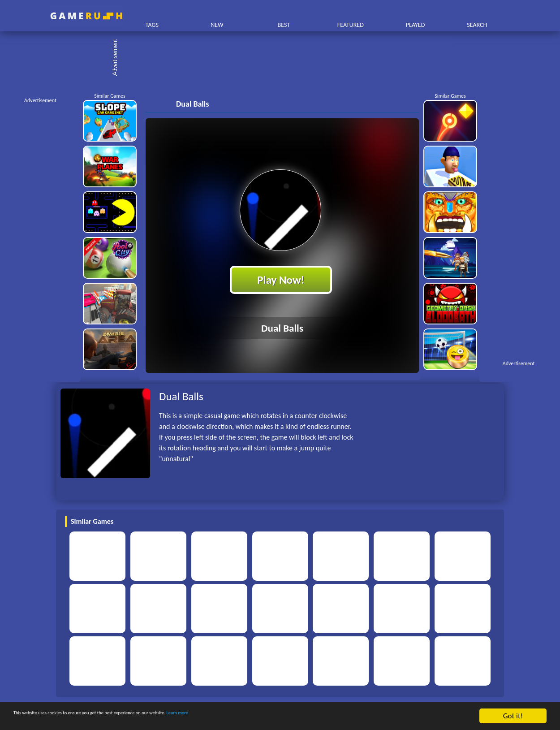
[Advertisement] (284, 58)
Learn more (280, 717)
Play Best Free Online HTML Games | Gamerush (86, 16)
